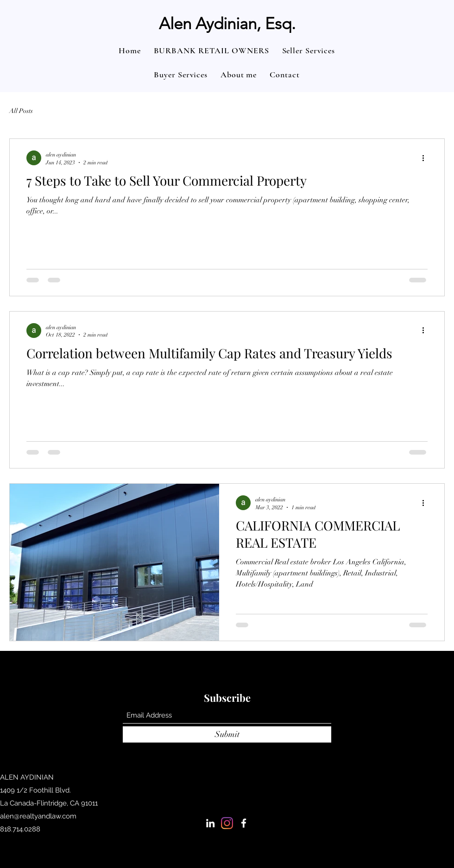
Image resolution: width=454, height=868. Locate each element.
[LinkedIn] (210, 823)
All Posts (21, 111)
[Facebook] (244, 823)
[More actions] (426, 158)
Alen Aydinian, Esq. (227, 23)
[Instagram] (227, 823)
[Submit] (227, 734)
